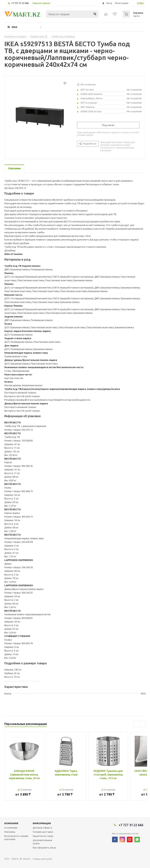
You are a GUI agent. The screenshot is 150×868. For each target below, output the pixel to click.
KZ (139, 3)
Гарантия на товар (43, 836)
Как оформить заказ (44, 848)
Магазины (10, 832)
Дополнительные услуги (42, 842)
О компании (11, 828)
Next (142, 724)
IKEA (14, 27)
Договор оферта (42, 828)
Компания (11, 823)
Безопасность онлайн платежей (16, 838)
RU (142, 3)
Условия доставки (43, 832)
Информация (42, 823)
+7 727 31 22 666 (20, 3)
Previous (136, 724)
